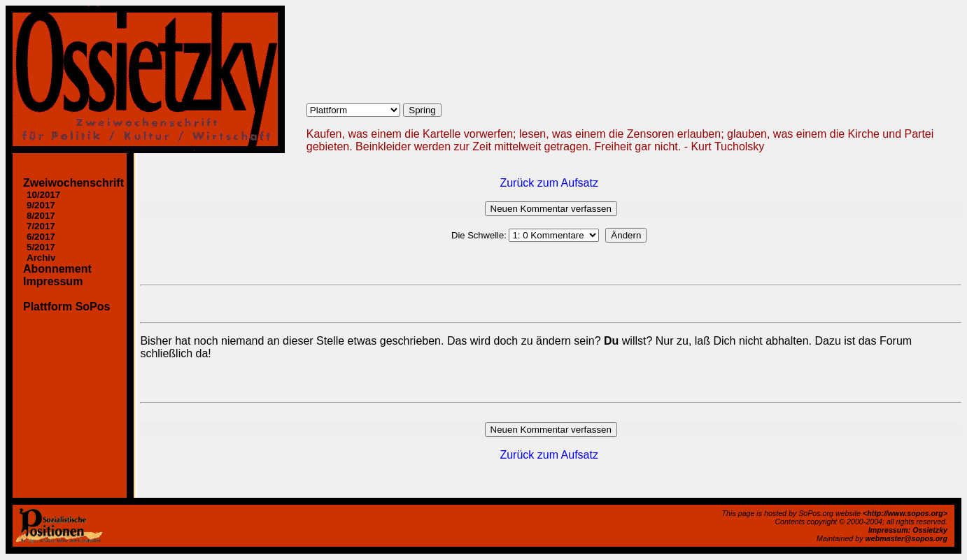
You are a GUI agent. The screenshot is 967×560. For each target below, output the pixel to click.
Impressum (53, 281)
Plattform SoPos (66, 307)
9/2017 (41, 205)
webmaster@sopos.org (906, 538)
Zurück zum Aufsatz (549, 183)
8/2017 (41, 216)
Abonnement (57, 269)
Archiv (41, 258)
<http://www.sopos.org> (905, 513)
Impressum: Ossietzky (908, 530)
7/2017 (41, 226)
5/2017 (41, 247)
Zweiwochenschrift (73, 183)
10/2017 (43, 195)
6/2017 (41, 237)
